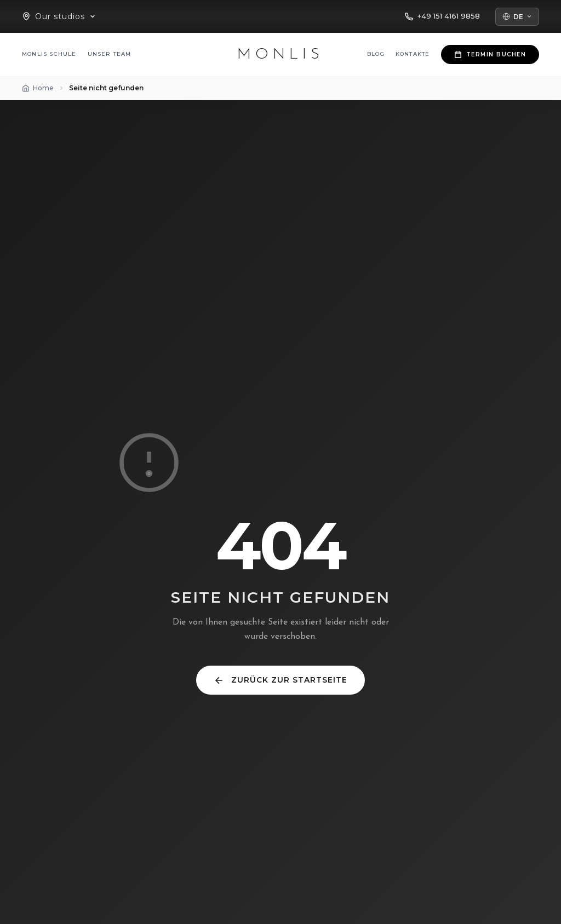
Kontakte (413, 54)
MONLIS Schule (49, 54)
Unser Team (110, 54)
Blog (376, 54)
